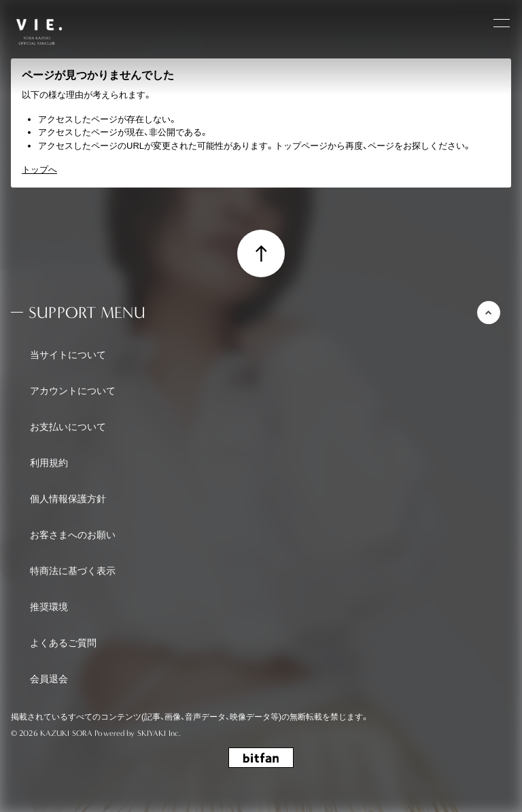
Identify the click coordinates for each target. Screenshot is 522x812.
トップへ (39, 170)
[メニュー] (502, 22)
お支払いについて (68, 427)
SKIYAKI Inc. (159, 733)
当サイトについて (68, 355)
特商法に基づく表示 (73, 571)
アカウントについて (73, 391)
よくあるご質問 (63, 643)
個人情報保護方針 (68, 499)
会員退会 (49, 679)
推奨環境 (49, 607)
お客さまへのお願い (73, 535)
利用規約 (49, 463)
